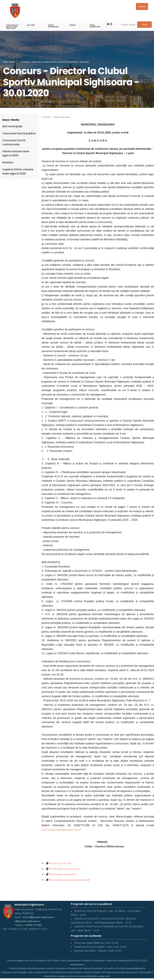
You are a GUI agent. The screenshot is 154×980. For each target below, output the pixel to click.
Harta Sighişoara (53, 26)
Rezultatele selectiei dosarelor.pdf (71, 880)
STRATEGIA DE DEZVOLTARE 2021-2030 (12, 27)
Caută (144, 25)
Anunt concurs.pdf (60, 863)
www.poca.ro (77, 964)
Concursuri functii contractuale (14, 142)
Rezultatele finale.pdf (63, 874)
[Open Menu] (151, 7)
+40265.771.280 (34, 925)
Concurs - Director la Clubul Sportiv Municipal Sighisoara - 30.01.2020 (55, 62)
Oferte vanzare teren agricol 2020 (16, 153)
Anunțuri (8, 162)
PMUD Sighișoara (95, 26)
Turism (72, 25)
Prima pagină (9, 62)
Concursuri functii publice (19, 133)
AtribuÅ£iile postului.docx (66, 869)
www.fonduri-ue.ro (136, 968)
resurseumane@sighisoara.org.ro (62, 830)
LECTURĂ (31, 25)
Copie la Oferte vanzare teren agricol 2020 (18, 171)
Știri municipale (12, 126)
